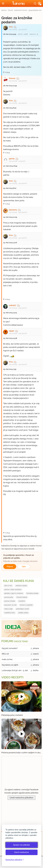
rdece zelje (8, 609)
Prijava (10, 566)
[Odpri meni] (3, 3)
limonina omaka (32, 593)
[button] (40, 3)
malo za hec (7, 659)
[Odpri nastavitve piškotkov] (15, 860)
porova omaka (10, 601)
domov (4, 10)
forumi (10, 10)
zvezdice (22, 601)
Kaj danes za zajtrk (10, 665)
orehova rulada (21, 586)
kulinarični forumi (21, 10)
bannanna (13, 210)
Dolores (12, 78)
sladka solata (23, 613)
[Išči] (35, 3)
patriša (12, 159)
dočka (36, 670)
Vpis (24, 566)
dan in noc (8, 586)
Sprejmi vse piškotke (21, 845)
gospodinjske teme (36, 10)
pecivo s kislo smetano (13, 589)
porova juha (9, 597)
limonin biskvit (22, 597)
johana (36, 648)
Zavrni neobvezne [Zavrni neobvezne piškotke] (21, 852)
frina (11, 27)
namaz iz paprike (26, 605)
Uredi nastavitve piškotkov (21, 798)
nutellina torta (10, 613)
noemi (36, 654)
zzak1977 (12, 305)
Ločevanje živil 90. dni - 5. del (15, 670)
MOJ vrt (5, 654)
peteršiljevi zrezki (22, 609)
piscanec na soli (10, 605)
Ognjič (12, 331)
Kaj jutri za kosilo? (10, 648)
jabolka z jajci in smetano (14, 593)
